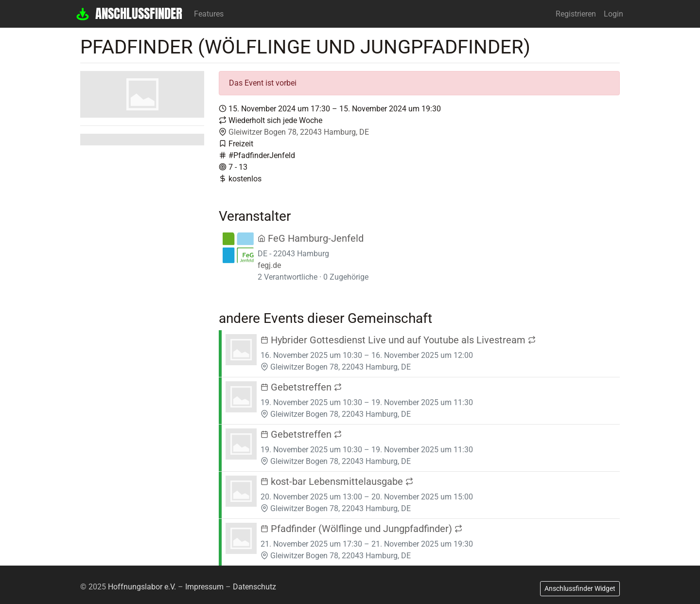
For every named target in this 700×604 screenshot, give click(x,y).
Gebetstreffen (301, 387)
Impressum (204, 587)
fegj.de (269, 265)
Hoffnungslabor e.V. (142, 587)
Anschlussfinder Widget (580, 588)
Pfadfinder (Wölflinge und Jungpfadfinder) (361, 529)
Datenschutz (254, 587)
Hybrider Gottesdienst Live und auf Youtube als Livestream (398, 340)
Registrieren (576, 14)
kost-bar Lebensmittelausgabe (337, 481)
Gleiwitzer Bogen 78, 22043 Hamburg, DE (299, 132)
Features (209, 14)
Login (613, 14)
